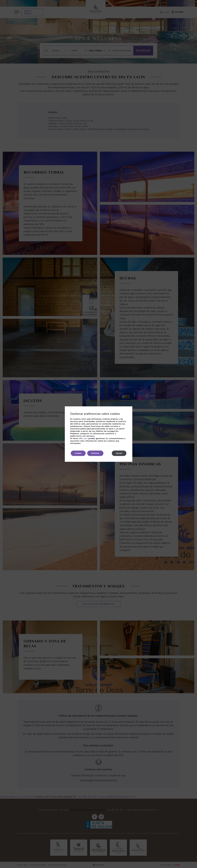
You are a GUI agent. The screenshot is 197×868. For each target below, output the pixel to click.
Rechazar (95, 453)
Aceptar (78, 453)
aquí (85, 438)
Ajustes (119, 453)
